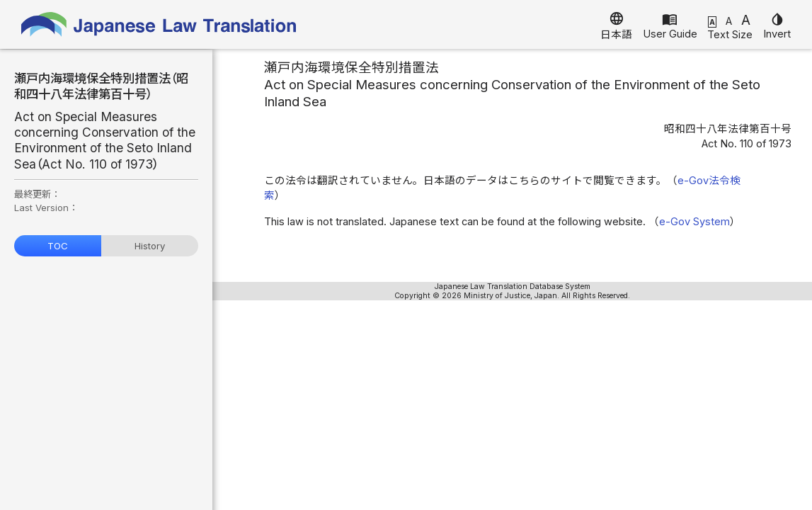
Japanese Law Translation (159, 24)
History (150, 246)
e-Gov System (694, 222)
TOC (58, 246)
